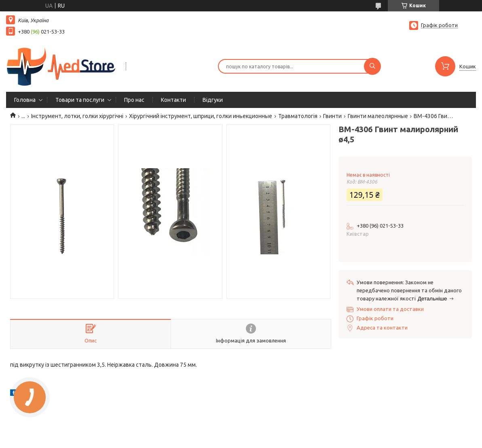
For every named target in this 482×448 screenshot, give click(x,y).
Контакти (173, 100)
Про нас (134, 100)
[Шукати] (372, 66)
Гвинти (332, 116)
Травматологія (298, 116)
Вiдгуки (213, 100)
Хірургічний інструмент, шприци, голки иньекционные (201, 116)
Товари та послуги (80, 100)
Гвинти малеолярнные (378, 116)
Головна (25, 100)
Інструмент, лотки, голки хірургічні (77, 116)
